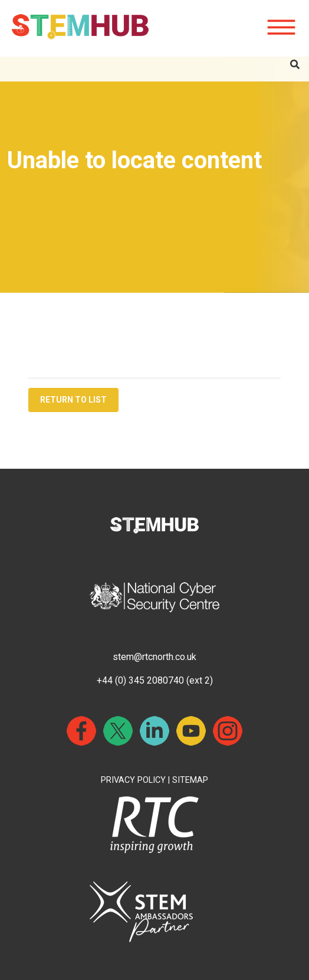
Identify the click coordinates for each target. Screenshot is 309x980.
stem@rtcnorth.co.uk (154, 657)
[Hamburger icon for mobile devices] (281, 28)
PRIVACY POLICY (133, 780)
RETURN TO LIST (73, 400)
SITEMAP (190, 780)
